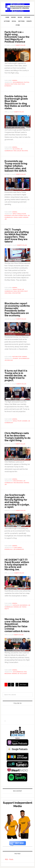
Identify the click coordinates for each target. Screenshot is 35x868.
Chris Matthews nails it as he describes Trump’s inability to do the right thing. (17, 437)
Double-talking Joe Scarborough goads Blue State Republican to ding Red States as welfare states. (17, 102)
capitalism (16, 605)
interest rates (23, 215)
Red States (25, 151)
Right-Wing (14, 84)
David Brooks (24, 605)
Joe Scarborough (18, 82)
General (15, 80)
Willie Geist (23, 674)
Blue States (16, 149)
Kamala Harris (18, 217)
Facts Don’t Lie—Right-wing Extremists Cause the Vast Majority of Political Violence (17, 37)
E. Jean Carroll (17, 548)
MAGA (15, 291)
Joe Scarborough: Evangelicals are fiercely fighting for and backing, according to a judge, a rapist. (17, 501)
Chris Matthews (18, 481)
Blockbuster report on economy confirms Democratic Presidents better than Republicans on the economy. (17, 309)
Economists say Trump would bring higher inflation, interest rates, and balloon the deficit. (16, 166)
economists (8, 215)
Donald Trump (22, 214)
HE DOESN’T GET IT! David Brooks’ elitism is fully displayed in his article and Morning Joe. (17, 565)
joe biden (25, 421)
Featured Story (17, 357)
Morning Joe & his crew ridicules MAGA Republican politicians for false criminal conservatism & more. (17, 625)
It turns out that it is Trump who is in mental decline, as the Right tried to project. (16, 375)
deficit (15, 214)
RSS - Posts (9, 859)
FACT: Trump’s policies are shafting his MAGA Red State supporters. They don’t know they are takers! (17, 236)
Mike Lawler (17, 151)
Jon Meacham (9, 360)
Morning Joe (17, 607)
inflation (15, 215)
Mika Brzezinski (18, 483)
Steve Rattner (16, 293)
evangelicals (9, 549)
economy (15, 358)
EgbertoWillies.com (18, 8)
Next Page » (23, 685)
